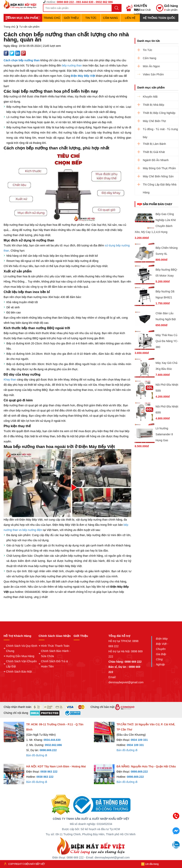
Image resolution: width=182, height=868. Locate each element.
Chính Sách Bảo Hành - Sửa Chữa (56, 654)
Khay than (10, 380)
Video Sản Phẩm (153, 74)
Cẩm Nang (110, 18)
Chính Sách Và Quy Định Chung (22, 648)
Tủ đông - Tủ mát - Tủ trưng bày (160, 130)
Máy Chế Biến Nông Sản (158, 176)
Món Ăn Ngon (151, 66)
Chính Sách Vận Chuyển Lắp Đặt (21, 664)
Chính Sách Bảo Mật (19, 672)
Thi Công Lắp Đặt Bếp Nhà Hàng (160, 186)
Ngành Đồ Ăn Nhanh (156, 160)
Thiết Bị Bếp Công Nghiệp (159, 113)
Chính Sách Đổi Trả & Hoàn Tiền (55, 664)
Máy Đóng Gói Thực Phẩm (159, 168)
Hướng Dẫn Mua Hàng (20, 656)
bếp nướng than (72, 65)
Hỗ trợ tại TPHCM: (120, 641)
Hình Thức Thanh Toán (55, 646)
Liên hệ (130, 18)
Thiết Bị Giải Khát (154, 152)
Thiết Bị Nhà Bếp (153, 105)
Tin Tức (91, 18)
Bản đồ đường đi (37, 755)
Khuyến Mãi (150, 97)
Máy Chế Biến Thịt (154, 121)
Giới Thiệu (71, 18)
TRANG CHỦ (52, 18)
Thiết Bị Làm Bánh (154, 144)
